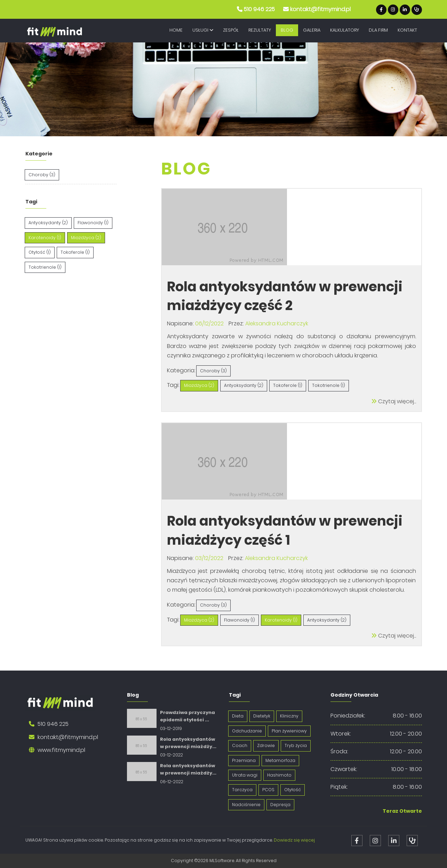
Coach (240, 745)
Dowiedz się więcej (294, 840)
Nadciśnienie (246, 805)
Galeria (312, 30)
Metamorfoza (280, 760)
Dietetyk (262, 716)
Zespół (231, 30)
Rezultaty (260, 30)
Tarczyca (242, 790)
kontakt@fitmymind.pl (320, 9)
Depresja (280, 805)
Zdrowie (266, 745)
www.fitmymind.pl (61, 750)
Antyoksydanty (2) (48, 223)
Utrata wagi (245, 775)
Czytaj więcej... (394, 401)
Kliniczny (289, 716)
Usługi (203, 30)
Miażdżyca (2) (86, 238)
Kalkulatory (345, 30)
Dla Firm (378, 30)
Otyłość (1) (40, 252)
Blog (287, 30)
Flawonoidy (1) (93, 223)
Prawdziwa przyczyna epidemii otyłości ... (187, 716)
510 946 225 (259, 9)
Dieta (238, 716)
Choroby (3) (42, 175)
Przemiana (244, 760)
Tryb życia (296, 745)
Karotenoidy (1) (45, 238)
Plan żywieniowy (289, 731)
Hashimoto (279, 775)
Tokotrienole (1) (45, 267)
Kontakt (407, 30)
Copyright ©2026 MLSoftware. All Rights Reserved (224, 861)
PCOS (268, 790)
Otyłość (293, 790)
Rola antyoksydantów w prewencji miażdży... (188, 743)
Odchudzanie (247, 731)
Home (176, 30)
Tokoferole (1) (75, 252)
